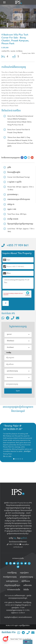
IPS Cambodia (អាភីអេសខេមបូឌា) (15, 596)
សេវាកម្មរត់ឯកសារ (12, 581)
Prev (3, 17)
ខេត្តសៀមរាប (15, 516)
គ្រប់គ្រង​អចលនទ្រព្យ (26, 577)
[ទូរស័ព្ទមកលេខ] (13, 318)
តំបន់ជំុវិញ (8, 353)
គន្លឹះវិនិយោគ (26, 581)
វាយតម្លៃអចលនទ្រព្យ (10, 577)
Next (33, 17)
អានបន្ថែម (27, 451)
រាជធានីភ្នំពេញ (12, 573)
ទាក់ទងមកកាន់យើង (14, 590)
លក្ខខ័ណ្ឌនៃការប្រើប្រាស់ (11, 617)
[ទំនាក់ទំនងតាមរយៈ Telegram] (8, 318)
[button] (4, 2)
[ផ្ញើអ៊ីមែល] (18, 318)
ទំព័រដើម (26, 590)
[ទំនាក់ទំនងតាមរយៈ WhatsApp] (3, 318)
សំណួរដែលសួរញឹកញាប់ (12, 585)
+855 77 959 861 (15, 245)
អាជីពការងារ (28, 585)
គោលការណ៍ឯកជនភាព (25, 617)
